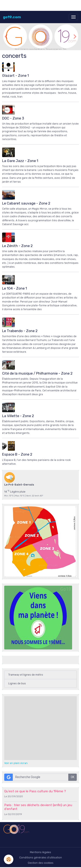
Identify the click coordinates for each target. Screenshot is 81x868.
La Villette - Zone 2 (18, 416)
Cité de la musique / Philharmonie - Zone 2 (37, 373)
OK (73, 777)
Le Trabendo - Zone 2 (20, 331)
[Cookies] (9, 859)
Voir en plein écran (16, 763)
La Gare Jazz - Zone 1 (20, 161)
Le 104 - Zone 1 (15, 288)
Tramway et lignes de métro (26, 675)
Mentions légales (40, 852)
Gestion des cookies (41, 863)
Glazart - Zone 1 (15, 75)
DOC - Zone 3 (13, 118)
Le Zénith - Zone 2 (17, 246)
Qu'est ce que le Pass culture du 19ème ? (35, 791)
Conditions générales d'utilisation (41, 858)
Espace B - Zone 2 (17, 454)
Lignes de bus (17, 683)
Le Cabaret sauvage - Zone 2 (26, 203)
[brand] (12, 17)
